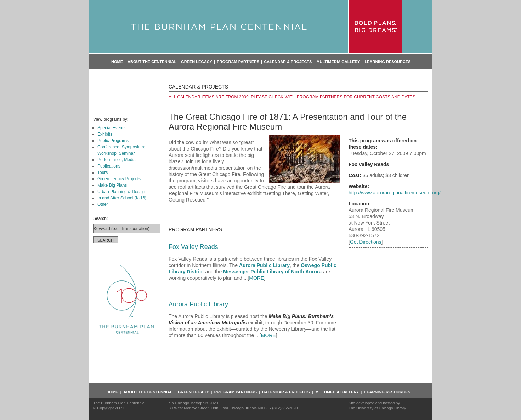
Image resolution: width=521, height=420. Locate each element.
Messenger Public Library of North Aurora (272, 272)
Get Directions (366, 242)
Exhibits (105, 134)
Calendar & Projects (288, 62)
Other (103, 204)
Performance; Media (117, 160)
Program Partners (238, 62)
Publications (109, 166)
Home (117, 62)
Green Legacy (197, 62)
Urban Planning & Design (121, 192)
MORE (256, 278)
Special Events (111, 128)
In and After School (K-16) (122, 198)
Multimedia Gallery (338, 62)
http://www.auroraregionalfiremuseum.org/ (395, 193)
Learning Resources (387, 62)
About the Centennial (152, 62)
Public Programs (113, 141)
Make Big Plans (112, 185)
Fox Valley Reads (193, 247)
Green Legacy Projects (119, 179)
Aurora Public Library (264, 265)
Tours (103, 172)
